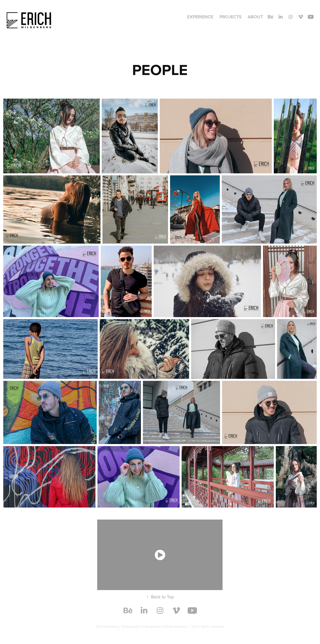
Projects (231, 17)
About (255, 17)
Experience (200, 17)
